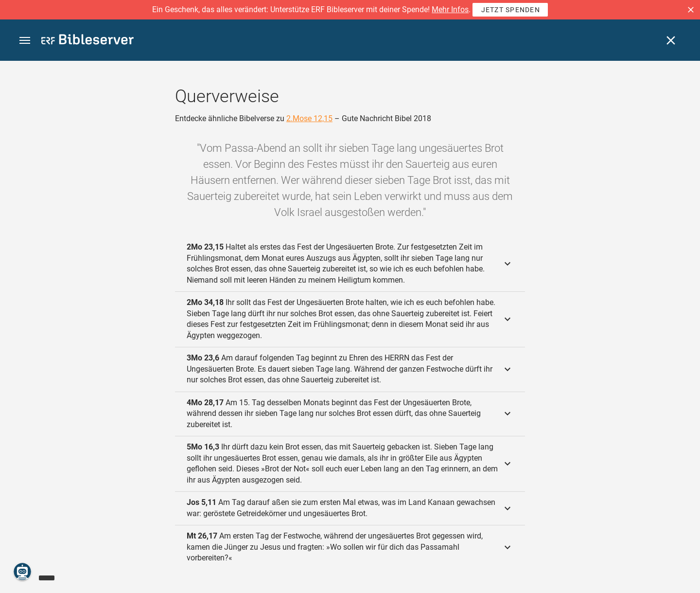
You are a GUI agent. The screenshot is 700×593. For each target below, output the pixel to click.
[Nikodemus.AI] (22, 572)
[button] (691, 10)
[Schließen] (671, 40)
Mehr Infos (450, 9)
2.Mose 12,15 (309, 118)
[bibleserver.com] (87, 41)
